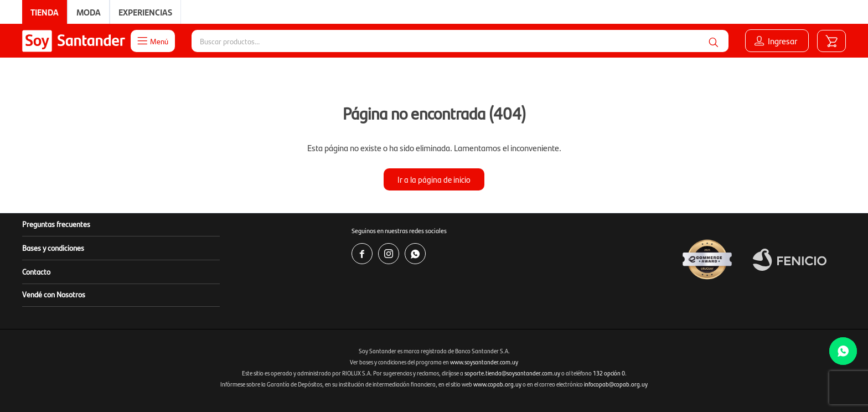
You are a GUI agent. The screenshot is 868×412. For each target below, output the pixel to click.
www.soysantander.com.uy (484, 362)
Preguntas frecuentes (56, 224)
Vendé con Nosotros (54, 294)
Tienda (45, 12)
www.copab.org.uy (497, 384)
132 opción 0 (609, 373)
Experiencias (145, 12)
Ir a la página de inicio (434, 179)
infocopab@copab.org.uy (616, 384)
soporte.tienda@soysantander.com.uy (512, 373)
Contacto (36, 271)
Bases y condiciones (53, 248)
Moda (89, 12)
